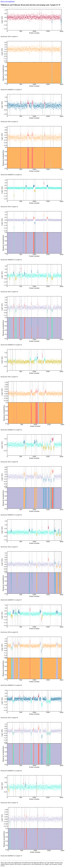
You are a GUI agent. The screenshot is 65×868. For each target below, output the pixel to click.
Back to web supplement (8, 1)
